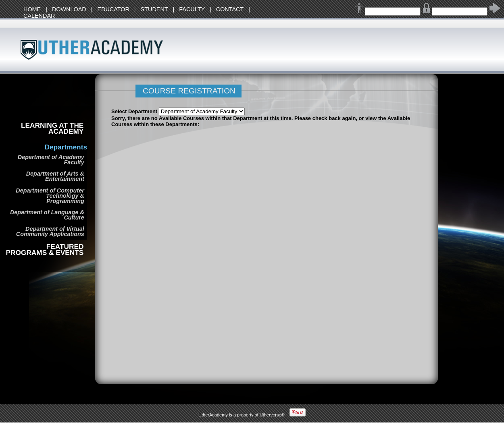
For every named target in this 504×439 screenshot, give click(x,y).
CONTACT (230, 9)
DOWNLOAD (69, 9)
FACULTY (192, 9)
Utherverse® (272, 415)
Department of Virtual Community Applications (50, 231)
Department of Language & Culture (47, 215)
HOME (32, 9)
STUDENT (154, 9)
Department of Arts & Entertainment (55, 176)
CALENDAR (39, 16)
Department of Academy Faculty (51, 160)
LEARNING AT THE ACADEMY (52, 128)
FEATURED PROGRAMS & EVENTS (45, 250)
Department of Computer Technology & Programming (50, 196)
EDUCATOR (113, 9)
